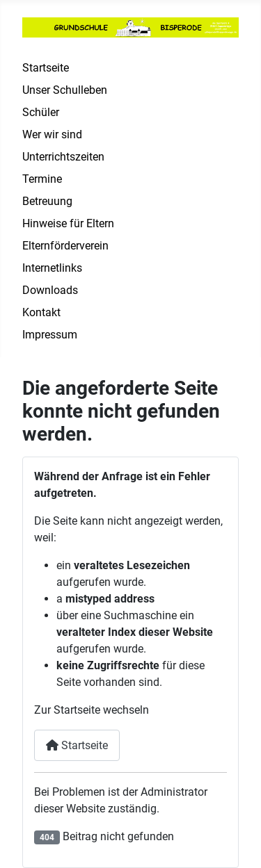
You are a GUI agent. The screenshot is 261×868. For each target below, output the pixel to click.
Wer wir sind (52, 134)
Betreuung (47, 201)
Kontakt (41, 312)
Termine (42, 179)
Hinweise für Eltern (68, 223)
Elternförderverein (65, 246)
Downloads (50, 290)
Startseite (46, 68)
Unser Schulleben (65, 90)
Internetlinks (52, 268)
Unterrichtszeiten (63, 157)
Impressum (50, 335)
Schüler (41, 112)
